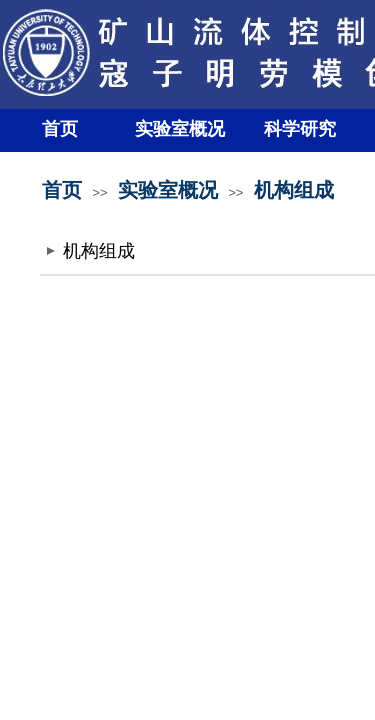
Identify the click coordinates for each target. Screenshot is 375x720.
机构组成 (294, 190)
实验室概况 (180, 129)
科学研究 (300, 129)
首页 (60, 129)
